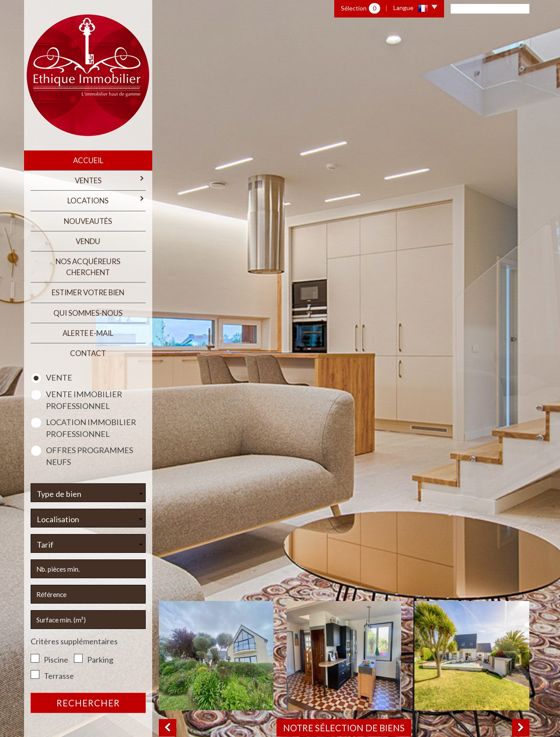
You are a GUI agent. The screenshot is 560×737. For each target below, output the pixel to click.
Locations (106, 200)
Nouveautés (88, 221)
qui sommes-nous (88, 313)
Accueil (88, 160)
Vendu (88, 241)
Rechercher (88, 703)
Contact (88, 353)
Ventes (110, 180)
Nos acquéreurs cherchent (88, 267)
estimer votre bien (88, 292)
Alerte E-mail (88, 333)
